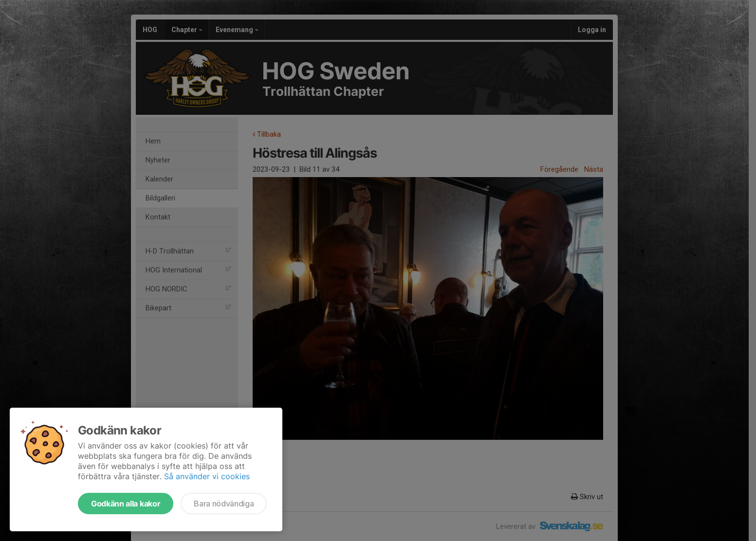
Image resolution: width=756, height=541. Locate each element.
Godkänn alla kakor (126, 504)
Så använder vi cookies (207, 476)
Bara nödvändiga (224, 504)
